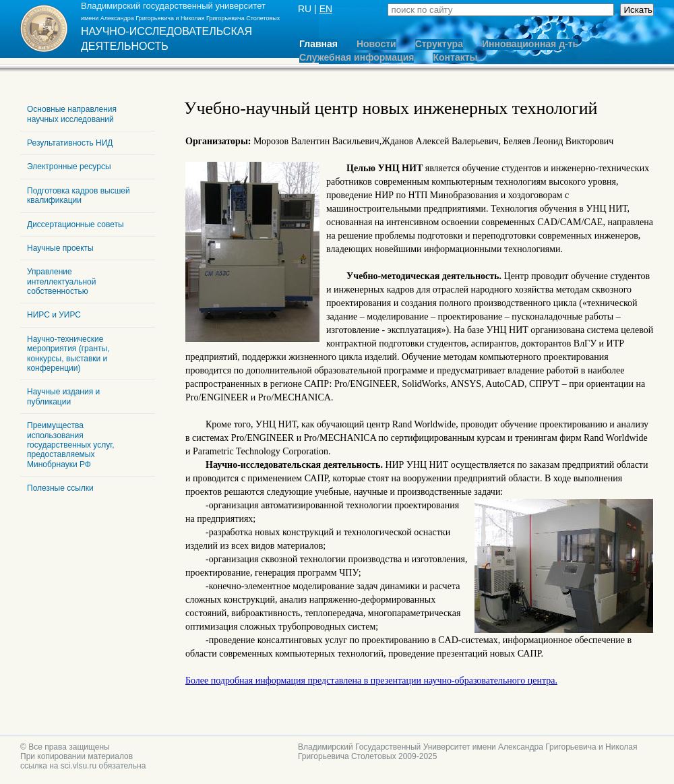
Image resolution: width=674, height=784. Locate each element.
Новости (376, 44)
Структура (439, 44)
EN (326, 9)
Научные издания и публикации (63, 396)
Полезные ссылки (60, 488)
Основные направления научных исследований (72, 114)
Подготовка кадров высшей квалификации (79, 195)
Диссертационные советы (75, 224)
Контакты (455, 58)
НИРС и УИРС (54, 315)
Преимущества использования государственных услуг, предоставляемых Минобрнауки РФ (70, 445)
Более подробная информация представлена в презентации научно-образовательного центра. (371, 681)
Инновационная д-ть (530, 44)
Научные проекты (60, 248)
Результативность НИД (70, 143)
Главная (318, 44)
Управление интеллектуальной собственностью (61, 281)
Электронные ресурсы (69, 167)
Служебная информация (357, 58)
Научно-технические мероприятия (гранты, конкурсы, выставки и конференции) (68, 354)
